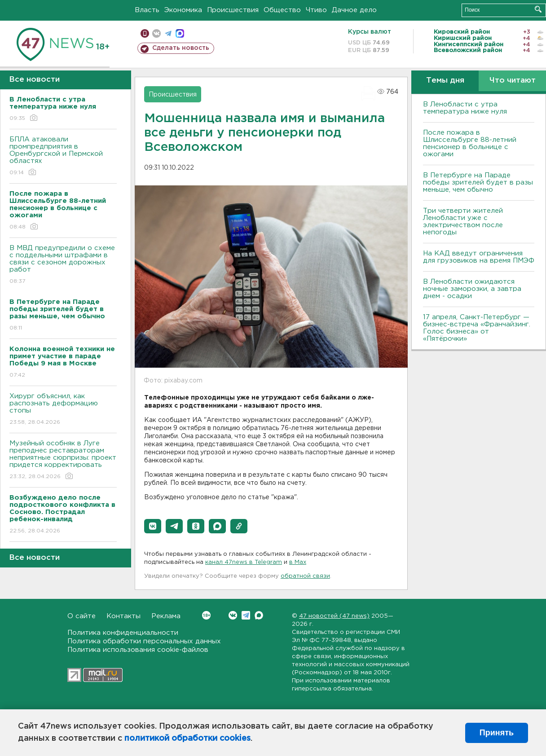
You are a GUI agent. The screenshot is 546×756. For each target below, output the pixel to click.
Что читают (513, 81)
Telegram (246, 615)
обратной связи (305, 576)
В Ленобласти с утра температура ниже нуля (465, 108)
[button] (153, 526)
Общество (282, 10)
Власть (147, 10)
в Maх (298, 562)
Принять (497, 733)
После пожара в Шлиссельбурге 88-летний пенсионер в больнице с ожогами (470, 143)
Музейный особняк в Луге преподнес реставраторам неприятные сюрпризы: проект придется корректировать (63, 460)
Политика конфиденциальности (123, 633)
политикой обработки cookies (187, 738)
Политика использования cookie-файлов (138, 650)
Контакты (123, 616)
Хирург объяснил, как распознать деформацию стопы (63, 410)
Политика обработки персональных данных (144, 641)
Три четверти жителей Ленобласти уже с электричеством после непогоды (463, 222)
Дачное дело (354, 10)
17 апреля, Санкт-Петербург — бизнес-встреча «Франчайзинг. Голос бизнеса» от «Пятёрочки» (477, 328)
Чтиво (316, 10)
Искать (538, 9)
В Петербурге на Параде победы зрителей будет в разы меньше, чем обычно (478, 182)
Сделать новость (181, 48)
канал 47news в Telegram (244, 562)
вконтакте (156, 33)
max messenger (180, 33)
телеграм (168, 33)
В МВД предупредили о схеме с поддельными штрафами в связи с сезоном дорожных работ (63, 265)
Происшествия (233, 10)
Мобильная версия (145, 33)
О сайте (81, 616)
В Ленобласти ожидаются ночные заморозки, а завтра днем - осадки (472, 289)
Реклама (166, 616)
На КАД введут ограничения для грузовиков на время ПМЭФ (479, 257)
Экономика (183, 10)
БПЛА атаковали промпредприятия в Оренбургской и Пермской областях (63, 156)
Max (259, 615)
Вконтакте (206, 615)
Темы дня (445, 81)
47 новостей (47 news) (334, 616)
